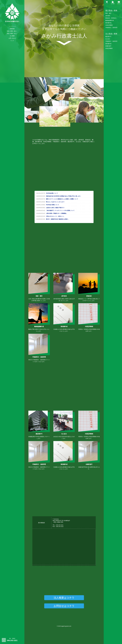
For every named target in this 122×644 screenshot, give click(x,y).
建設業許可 (108, 37)
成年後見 (108, 16)
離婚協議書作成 (110, 20)
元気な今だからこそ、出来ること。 (55, 216)
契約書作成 (108, 23)
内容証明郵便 (109, 25)
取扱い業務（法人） (12, 33)
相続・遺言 (108, 13)
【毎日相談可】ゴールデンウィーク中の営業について (60, 210)
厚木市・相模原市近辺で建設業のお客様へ (57, 219)
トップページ (12, 26)
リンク (12, 41)
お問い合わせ (12, 38)
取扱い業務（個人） (12, 31)
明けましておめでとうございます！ (55, 202)
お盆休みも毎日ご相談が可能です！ (55, 208)
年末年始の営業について (53, 205)
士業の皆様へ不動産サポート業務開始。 (57, 213)
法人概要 (12, 36)
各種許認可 (108, 46)
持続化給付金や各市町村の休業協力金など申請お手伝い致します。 (64, 196)
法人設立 (108, 39)
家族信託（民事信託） (111, 18)
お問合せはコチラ (64, 606)
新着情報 (12, 29)
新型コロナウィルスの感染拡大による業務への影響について (62, 199)
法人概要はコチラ (64, 598)
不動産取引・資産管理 (111, 28)
